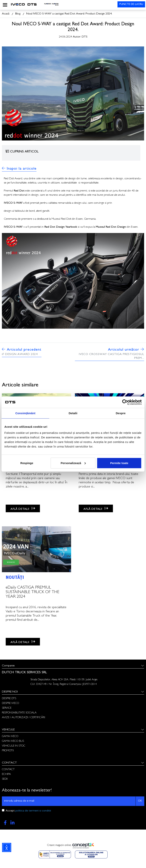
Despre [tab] (121, 413)
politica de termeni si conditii (33, 811)
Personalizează (73, 463)
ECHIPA (6, 774)
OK (140, 801)
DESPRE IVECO (10, 703)
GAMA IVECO (10, 737)
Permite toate (119, 463)
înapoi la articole (19, 169)
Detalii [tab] (73, 413)
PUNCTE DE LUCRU (131, 4)
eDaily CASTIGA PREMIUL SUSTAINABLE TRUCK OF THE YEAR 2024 (33, 592)
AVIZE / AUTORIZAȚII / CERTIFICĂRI (23, 718)
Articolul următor (109, 354)
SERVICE (7, 708)
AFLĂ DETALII (23, 509)
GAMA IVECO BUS (13, 741)
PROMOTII (8, 751)
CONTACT (8, 770)
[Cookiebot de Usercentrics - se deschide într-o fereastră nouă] (125, 402)
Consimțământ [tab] (25, 413)
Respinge (27, 463)
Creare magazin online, (73, 846)
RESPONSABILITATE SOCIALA (19, 713)
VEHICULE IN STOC (14, 746)
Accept (28, 811)
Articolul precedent (22, 352)
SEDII (5, 779)
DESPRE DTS (9, 699)
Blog (18, 14)
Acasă (6, 14)
